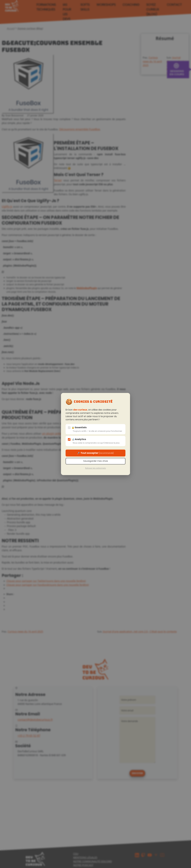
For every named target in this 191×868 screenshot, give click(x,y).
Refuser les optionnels (96, 468)
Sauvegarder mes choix (96, 461)
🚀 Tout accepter (96, 453)
